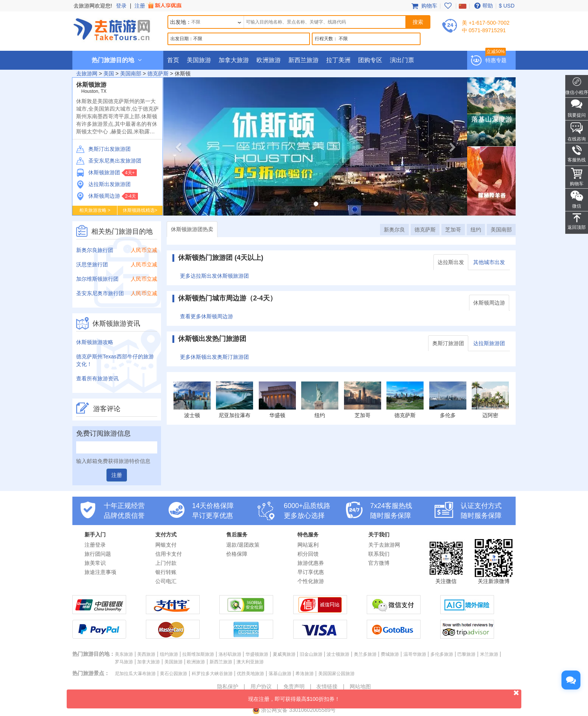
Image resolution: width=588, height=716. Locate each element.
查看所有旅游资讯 (97, 378)
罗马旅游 (124, 662)
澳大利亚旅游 (250, 662)
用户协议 (261, 686)
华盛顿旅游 (257, 654)
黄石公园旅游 (174, 674)
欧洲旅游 (269, 60)
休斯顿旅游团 (98, 172)
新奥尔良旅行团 (95, 250)
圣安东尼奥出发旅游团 (109, 161)
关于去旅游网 (384, 545)
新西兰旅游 (303, 60)
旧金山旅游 (311, 654)
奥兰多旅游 (365, 654)
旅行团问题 (98, 554)
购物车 (424, 6)
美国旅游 (199, 60)
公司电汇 (166, 581)
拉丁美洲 (338, 60)
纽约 (476, 230)
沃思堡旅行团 (92, 264)
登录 (121, 6)
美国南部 (131, 73)
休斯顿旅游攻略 (95, 342)
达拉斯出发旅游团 (103, 184)
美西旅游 (146, 654)
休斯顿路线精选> (140, 210)
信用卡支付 (169, 554)
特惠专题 (496, 60)
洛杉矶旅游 (230, 654)
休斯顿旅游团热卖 (192, 229)
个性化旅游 (311, 581)
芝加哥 (453, 230)
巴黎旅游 (466, 654)
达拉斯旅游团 (489, 343)
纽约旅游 (169, 654)
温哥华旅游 (415, 654)
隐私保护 (228, 686)
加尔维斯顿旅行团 (97, 279)
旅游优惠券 (311, 563)
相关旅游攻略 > (95, 210)
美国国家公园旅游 (336, 674)
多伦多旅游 (442, 654)
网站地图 (360, 686)
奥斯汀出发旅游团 (103, 149)
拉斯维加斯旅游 (198, 654)
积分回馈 (308, 554)
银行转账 (166, 572)
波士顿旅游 (338, 654)
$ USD (507, 6)
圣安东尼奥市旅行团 (100, 293)
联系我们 (379, 554)
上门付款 (166, 563)
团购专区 (370, 60)
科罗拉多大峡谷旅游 (212, 674)
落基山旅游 (280, 674)
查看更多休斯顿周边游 (206, 316)
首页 (173, 60)
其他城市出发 (489, 262)
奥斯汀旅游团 (448, 343)
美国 (109, 73)
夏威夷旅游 (284, 654)
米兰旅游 (489, 654)
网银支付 (166, 545)
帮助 (483, 6)
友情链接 (327, 686)
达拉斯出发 (451, 262)
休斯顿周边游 (98, 196)
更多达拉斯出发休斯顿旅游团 (214, 276)
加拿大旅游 (234, 60)
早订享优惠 (311, 572)
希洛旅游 (305, 674)
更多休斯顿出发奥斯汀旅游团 (214, 357)
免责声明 (294, 686)
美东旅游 (124, 654)
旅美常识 (95, 563)
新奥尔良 (394, 230)
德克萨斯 (158, 73)
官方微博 (379, 563)
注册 (159, 6)
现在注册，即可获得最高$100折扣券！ (385, 696)
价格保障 (237, 554)
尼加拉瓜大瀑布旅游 (135, 674)
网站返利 (308, 545)
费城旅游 (390, 654)
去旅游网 (87, 73)
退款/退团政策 (243, 545)
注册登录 (95, 545)
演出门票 (402, 60)
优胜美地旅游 (250, 674)
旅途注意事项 (100, 572)
